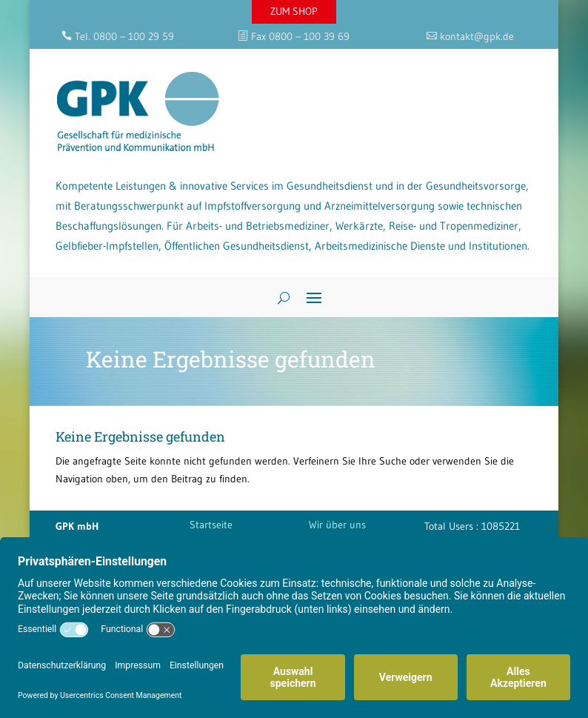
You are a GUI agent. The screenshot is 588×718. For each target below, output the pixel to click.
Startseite (211, 525)
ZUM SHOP (294, 11)
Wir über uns (337, 525)
